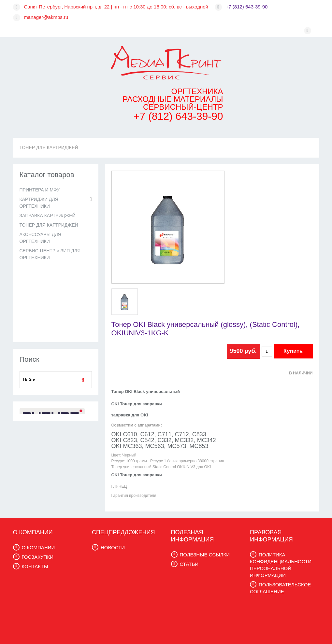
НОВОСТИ (113, 547)
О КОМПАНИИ (38, 547)
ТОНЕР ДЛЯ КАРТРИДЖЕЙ (49, 147)
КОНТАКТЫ (35, 566)
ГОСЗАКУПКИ (38, 557)
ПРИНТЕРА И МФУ (40, 190)
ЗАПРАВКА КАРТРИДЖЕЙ (48, 216)
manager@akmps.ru (46, 17)
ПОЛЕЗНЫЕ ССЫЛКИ (205, 555)
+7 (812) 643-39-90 (247, 7)
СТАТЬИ (189, 564)
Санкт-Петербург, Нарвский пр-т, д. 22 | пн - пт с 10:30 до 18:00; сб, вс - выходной (116, 7)
